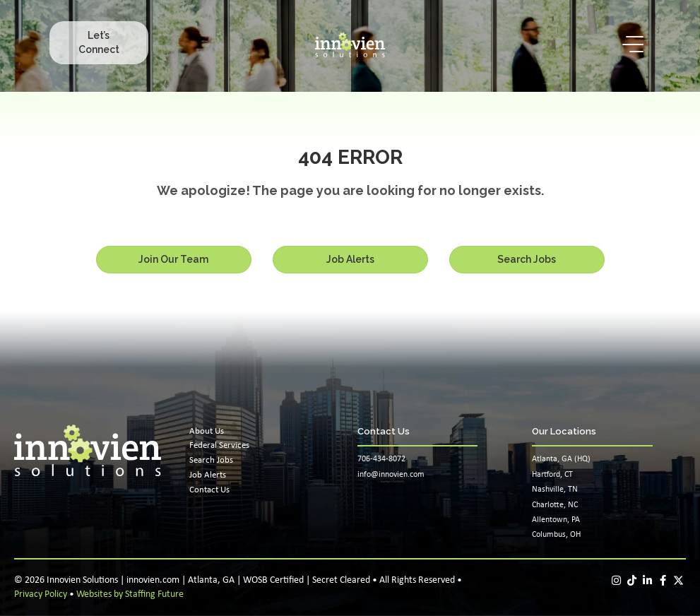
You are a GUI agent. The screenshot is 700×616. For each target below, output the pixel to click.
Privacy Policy (41, 594)
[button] (99, 43)
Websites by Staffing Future (130, 594)
